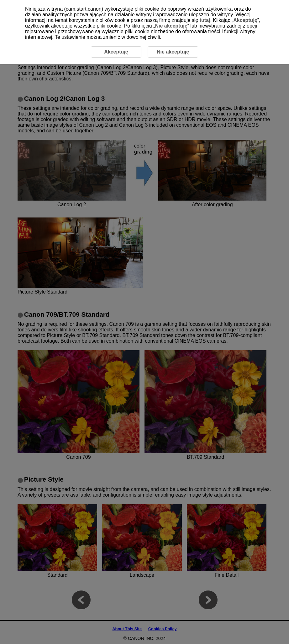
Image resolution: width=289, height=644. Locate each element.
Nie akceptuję (171, 26)
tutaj (205, 20)
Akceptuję (245, 20)
